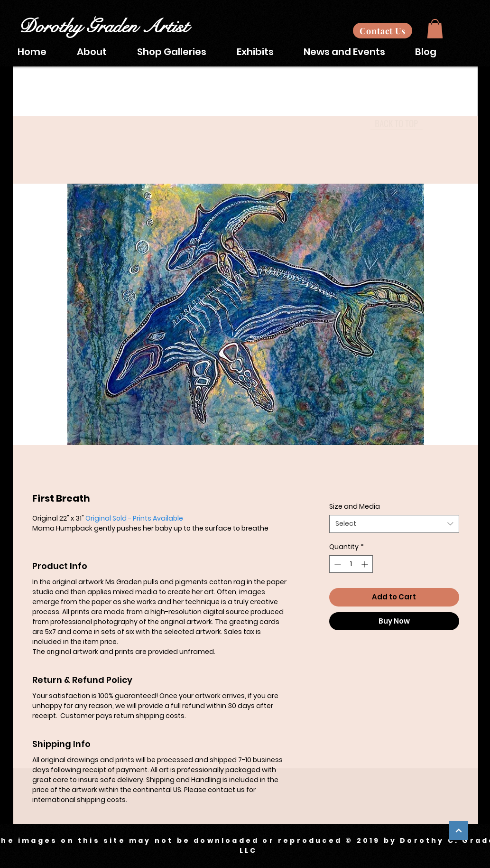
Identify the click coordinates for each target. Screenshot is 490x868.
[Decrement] (337, 564)
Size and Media (355, 506)
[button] (435, 29)
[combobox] (394, 524)
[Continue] (459, 831)
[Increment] (365, 564)
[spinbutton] (351, 564)
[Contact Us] (383, 31)
